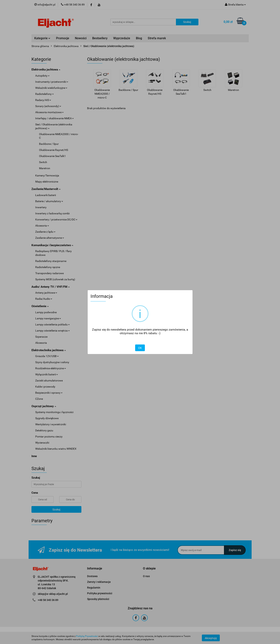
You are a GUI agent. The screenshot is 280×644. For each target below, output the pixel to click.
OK (140, 348)
